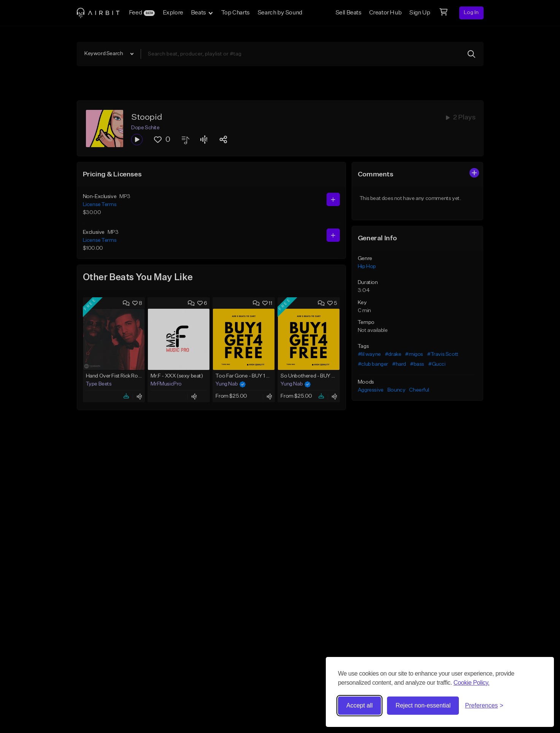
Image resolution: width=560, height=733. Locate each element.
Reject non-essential (423, 705)
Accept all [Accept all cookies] (359, 705)
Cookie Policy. (472, 683)
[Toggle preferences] (484, 706)
